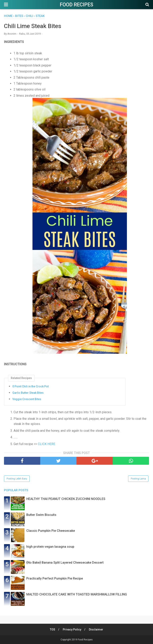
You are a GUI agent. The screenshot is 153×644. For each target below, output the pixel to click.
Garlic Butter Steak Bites (28, 393)
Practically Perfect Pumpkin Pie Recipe (55, 578)
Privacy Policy (72, 629)
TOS (52, 629)
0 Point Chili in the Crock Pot (30, 386)
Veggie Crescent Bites (27, 399)
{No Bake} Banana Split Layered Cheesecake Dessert (65, 563)
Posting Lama (138, 479)
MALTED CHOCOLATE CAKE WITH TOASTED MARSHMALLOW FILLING (77, 594)
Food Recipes (76, 5)
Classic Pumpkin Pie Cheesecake (51, 531)
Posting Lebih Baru (17, 479)
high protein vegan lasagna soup (50, 547)
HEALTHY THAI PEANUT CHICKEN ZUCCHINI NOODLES (66, 499)
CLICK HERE (47, 444)
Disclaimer (96, 629)
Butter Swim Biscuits (41, 515)
